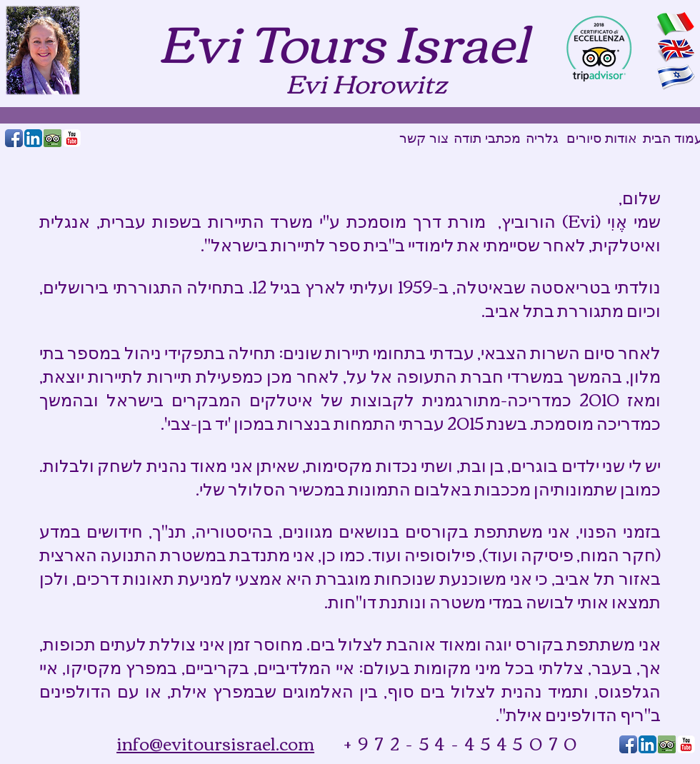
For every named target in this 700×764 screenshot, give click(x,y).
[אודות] (621, 138)
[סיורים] (584, 138)
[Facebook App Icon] (14, 138)
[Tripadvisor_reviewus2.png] (52, 138)
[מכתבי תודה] (487, 138)
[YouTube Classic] (72, 138)
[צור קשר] (424, 138)
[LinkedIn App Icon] (33, 138)
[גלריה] (542, 138)
